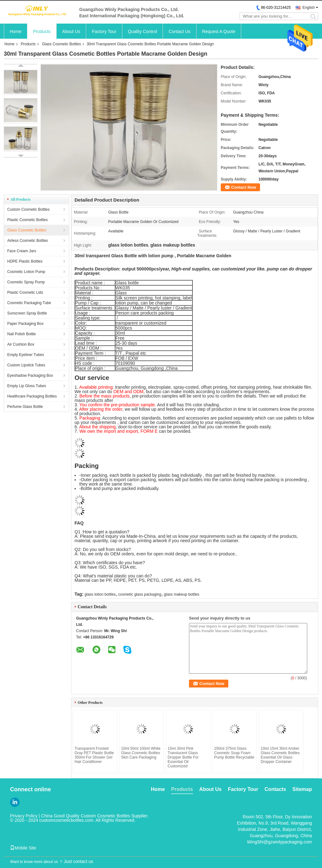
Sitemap (302, 789)
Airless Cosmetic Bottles (28, 241)
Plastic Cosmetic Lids (25, 292)
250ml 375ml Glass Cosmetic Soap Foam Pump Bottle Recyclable (234, 753)
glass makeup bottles (182, 594)
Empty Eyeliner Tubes (26, 355)
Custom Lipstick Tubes (26, 365)
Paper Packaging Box (25, 324)
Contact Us (179, 31)
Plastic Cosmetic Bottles (28, 220)
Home (16, 31)
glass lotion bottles (100, 594)
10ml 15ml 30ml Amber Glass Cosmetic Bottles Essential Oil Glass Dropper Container (280, 755)
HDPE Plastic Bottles (25, 261)
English (309, 8)
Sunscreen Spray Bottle (27, 313)
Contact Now (244, 187)
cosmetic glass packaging (140, 594)
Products (42, 31)
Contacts (275, 789)
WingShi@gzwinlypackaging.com (280, 842)
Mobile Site (23, 848)
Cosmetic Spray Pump (26, 282)
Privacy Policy (24, 816)
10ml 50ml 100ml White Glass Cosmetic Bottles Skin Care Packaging (141, 753)
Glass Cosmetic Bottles (61, 44)
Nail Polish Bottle (22, 334)
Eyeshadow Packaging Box (30, 376)
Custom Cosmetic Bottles (28, 209)
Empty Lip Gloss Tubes (27, 386)
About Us (71, 31)
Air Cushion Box (21, 344)
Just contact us (78, 861)
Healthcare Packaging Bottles (32, 396)
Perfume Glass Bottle (25, 407)
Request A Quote (219, 31)
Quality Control (143, 31)
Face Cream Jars (22, 251)
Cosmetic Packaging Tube (29, 303)
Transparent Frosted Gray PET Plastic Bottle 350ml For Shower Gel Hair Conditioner (94, 755)
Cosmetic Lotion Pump (26, 272)
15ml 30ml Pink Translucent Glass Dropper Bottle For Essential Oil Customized (183, 757)
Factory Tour (104, 31)
